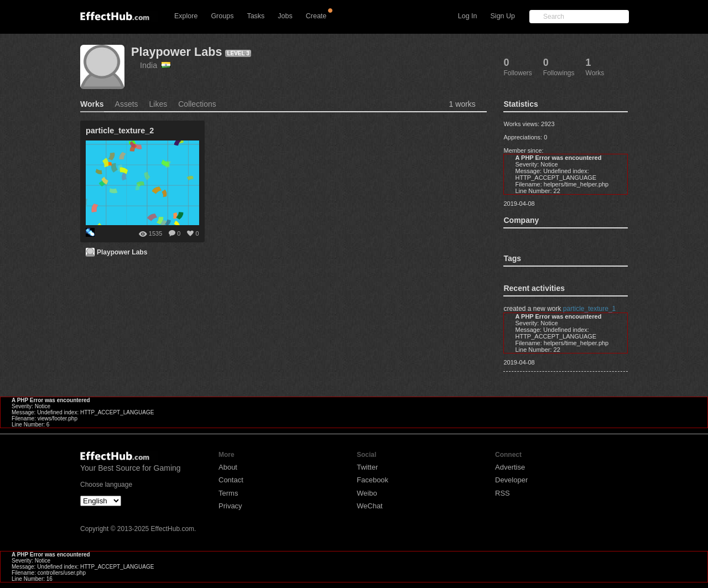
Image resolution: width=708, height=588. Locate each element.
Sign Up (503, 16)
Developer (511, 480)
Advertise (510, 467)
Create (316, 16)
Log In (468, 16)
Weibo (367, 493)
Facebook (373, 480)
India (155, 65)
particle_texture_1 (589, 309)
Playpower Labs (176, 52)
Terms (228, 493)
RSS (503, 493)
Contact (231, 480)
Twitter (367, 467)
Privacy (230, 506)
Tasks (256, 16)
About (228, 467)
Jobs (285, 16)
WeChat (370, 506)
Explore (186, 16)
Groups (222, 16)
